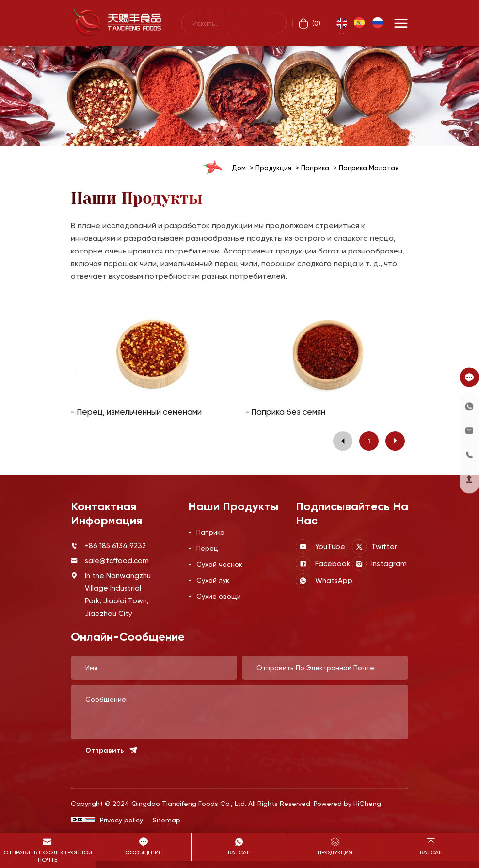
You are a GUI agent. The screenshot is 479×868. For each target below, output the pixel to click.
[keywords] (234, 23)
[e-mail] (469, 430)
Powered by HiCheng (347, 803)
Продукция (273, 167)
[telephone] (469, 455)
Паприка (315, 167)
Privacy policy (121, 820)
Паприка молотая (369, 167)
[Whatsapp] (469, 406)
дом (239, 167)
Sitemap (167, 820)
